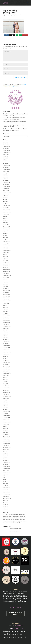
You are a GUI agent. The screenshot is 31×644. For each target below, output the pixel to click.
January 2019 (6, 293)
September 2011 (7, 473)
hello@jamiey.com (17, 531)
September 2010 (7, 498)
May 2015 (5, 382)
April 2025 (5, 161)
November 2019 (7, 271)
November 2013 (7, 418)
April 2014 (5, 407)
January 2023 (6, 208)
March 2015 (6, 386)
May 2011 (5, 481)
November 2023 (7, 189)
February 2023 (6, 206)
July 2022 (5, 216)
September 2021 (7, 229)
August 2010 (6, 500)
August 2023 (6, 195)
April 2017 (5, 337)
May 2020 (5, 259)
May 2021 (5, 235)
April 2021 (5, 237)
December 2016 (7, 346)
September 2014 (7, 396)
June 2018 (5, 307)
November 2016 (7, 348)
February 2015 (6, 388)
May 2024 (5, 178)
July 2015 (5, 377)
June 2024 (5, 176)
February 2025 (6, 165)
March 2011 (6, 486)
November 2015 (7, 369)
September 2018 (7, 301)
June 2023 (5, 197)
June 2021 (5, 233)
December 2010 (7, 492)
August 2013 (6, 424)
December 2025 (7, 150)
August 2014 (6, 399)
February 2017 (6, 341)
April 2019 (5, 286)
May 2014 (5, 405)
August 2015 (6, 375)
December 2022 (7, 210)
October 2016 (6, 350)
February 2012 (6, 462)
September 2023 (7, 193)
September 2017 (7, 327)
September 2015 (7, 373)
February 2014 (6, 411)
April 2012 (5, 458)
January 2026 (6, 148)
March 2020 (6, 263)
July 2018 (5, 305)
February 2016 (6, 363)
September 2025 (7, 153)
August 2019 (6, 278)
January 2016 (6, 365)
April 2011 (5, 483)
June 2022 (5, 218)
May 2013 (5, 430)
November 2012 (7, 443)
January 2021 (6, 244)
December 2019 (7, 269)
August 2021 (6, 231)
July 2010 (5, 503)
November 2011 (7, 469)
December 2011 (7, 466)
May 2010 (5, 507)
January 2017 (6, 343)
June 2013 (5, 428)
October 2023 (6, 191)
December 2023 (7, 186)
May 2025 (5, 159)
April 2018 (5, 312)
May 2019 (5, 284)
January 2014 (6, 414)
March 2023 (6, 203)
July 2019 (5, 280)
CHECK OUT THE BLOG (15, 614)
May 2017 (5, 335)
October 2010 (6, 496)
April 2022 (5, 223)
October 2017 (6, 324)
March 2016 (6, 360)
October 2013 (6, 420)
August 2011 (6, 475)
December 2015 (7, 367)
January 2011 (6, 490)
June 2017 (5, 333)
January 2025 (6, 167)
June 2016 (5, 356)
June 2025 (5, 157)
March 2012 (6, 460)
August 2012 (6, 450)
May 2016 (5, 358)
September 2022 (7, 212)
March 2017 (6, 339)
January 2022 (6, 225)
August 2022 (6, 214)
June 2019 (5, 282)
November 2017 (7, 322)
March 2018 (6, 314)
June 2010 (5, 505)
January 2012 (6, 464)
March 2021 (6, 240)
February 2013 (6, 437)
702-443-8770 (18, 528)
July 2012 (5, 452)
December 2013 (7, 416)
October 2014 (6, 394)
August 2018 (6, 303)
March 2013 (6, 435)
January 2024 (6, 184)
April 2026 (5, 142)
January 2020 (6, 267)
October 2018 (6, 299)
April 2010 (5, 509)
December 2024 (7, 170)
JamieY (6, 15)
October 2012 (6, 445)
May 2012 (5, 456)
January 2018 (6, 318)
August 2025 (6, 155)
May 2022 (5, 220)
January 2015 (6, 390)
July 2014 (5, 401)
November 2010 (7, 494)
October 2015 (6, 371)
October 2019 (6, 273)
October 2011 (6, 471)
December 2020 (7, 246)
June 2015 (5, 380)
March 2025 (6, 163)
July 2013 (5, 426)
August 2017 (6, 329)
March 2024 (6, 180)
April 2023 (5, 201)
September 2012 (7, 447)
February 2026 (6, 146)
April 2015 (5, 384)
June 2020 (5, 257)
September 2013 (7, 422)
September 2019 (7, 276)
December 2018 (7, 295)
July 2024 (5, 174)
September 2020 (7, 250)
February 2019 (6, 290)
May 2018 (5, 310)
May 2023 (5, 199)
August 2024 (6, 172)
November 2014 (7, 392)
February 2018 (6, 316)
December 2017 (7, 320)
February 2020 (6, 265)
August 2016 (6, 354)
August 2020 (6, 252)
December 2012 (7, 441)
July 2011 (5, 477)
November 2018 (7, 297)
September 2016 (7, 352)
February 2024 (6, 182)
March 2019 (6, 288)
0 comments (18, 15)
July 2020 (5, 254)
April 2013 (5, 433)
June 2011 (5, 479)
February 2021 (6, 242)
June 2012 (5, 454)
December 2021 (7, 227)
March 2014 (6, 409)
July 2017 (5, 331)
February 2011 (6, 488)
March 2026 (6, 144)
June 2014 (5, 403)
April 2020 (5, 261)
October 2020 (6, 248)
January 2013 (6, 439)
